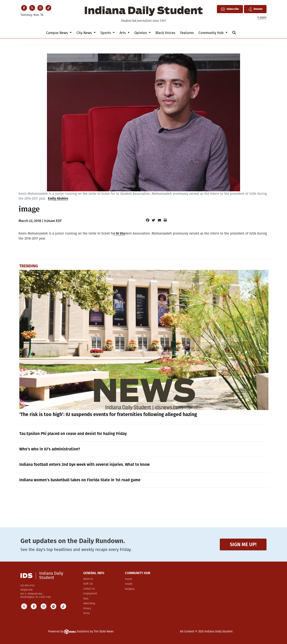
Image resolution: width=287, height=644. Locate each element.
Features (187, 33)
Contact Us (89, 589)
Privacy (87, 609)
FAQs (86, 599)
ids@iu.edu (27, 590)
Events (129, 579)
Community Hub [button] (212, 33)
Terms (87, 613)
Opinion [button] (141, 33)
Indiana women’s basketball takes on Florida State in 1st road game (80, 480)
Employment (90, 594)
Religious (130, 589)
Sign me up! (243, 544)
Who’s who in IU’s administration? (50, 449)
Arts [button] (123, 33)
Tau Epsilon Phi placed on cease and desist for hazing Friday (73, 434)
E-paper (262, 17)
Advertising (89, 604)
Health (129, 584)
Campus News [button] (57, 33)
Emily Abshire (58, 199)
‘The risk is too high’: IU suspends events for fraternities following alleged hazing (108, 414)
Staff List (88, 584)
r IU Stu (119, 233)
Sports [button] (106, 33)
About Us (88, 579)
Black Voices (165, 33)
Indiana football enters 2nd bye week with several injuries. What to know (84, 464)
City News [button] (85, 33)
